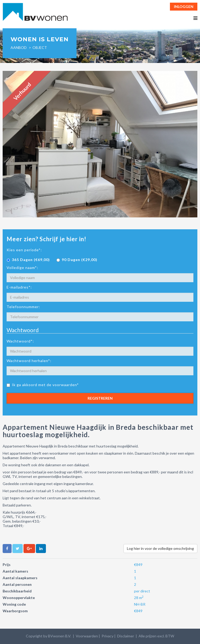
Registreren (100, 398)
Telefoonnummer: (23, 307)
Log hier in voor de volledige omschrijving (160, 548)
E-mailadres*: (19, 287)
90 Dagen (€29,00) (77, 260)
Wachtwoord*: (20, 341)
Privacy (108, 636)
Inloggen (184, 6)
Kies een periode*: (24, 250)
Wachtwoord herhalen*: (29, 361)
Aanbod (19, 47)
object (40, 47)
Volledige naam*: (22, 268)
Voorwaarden (87, 636)
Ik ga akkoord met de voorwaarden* (43, 385)
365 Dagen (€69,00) (28, 260)
